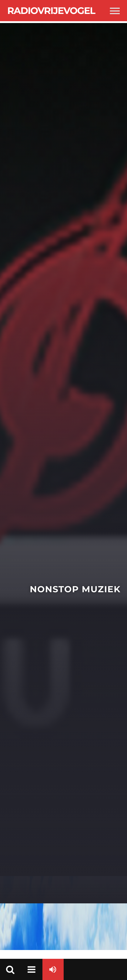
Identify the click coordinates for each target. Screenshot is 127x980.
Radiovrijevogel (51, 11)
